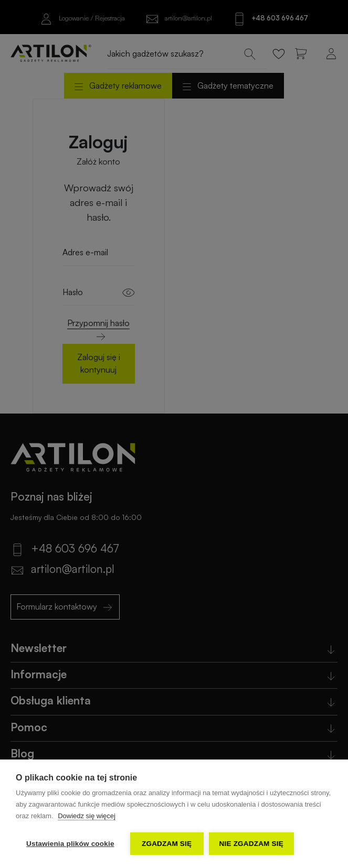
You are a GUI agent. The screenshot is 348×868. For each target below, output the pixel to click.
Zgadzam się (167, 844)
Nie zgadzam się (251, 844)
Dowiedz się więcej (87, 816)
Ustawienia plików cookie (70, 844)
